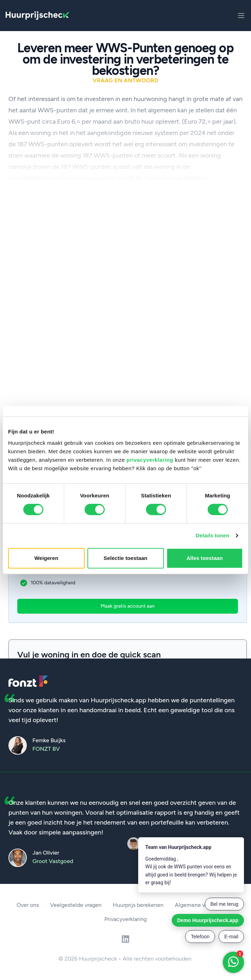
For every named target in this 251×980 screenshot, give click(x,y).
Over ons (28, 905)
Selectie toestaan (125, 558)
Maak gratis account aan (127, 606)
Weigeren (46, 558)
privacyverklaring (150, 460)
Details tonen (212, 535)
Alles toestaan (205, 558)
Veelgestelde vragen (76, 905)
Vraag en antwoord (126, 80)
